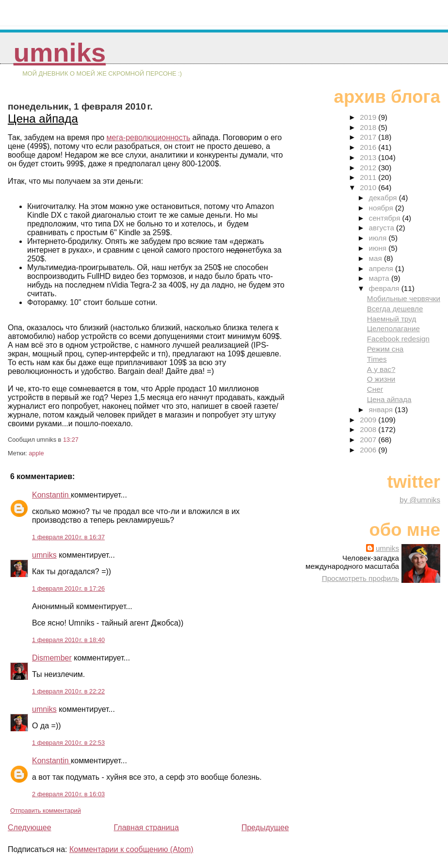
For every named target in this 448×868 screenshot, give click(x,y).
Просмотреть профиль (360, 578)
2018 (369, 127)
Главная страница (146, 828)
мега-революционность (149, 137)
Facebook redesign (398, 339)
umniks (60, 53)
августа (383, 228)
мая (376, 258)
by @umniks (420, 500)
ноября (382, 208)
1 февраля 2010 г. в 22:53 (68, 743)
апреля (382, 268)
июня (379, 248)
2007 (369, 440)
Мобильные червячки (404, 298)
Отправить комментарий (46, 811)
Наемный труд (392, 319)
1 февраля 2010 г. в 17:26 (68, 588)
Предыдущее (265, 828)
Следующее (30, 828)
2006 (369, 450)
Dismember (52, 658)
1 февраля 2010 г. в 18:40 (68, 640)
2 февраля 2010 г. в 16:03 (68, 794)
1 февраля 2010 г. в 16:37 (68, 537)
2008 (369, 429)
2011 (369, 177)
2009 (369, 420)
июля (379, 238)
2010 (369, 187)
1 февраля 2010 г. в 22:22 (68, 691)
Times (377, 359)
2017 (369, 137)
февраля (385, 288)
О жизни (381, 379)
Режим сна (385, 349)
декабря (384, 198)
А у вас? (381, 369)
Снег (375, 389)
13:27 (71, 440)
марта (380, 278)
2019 (369, 117)
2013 (369, 157)
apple (36, 453)
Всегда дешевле (395, 309)
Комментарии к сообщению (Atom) (131, 849)
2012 (369, 168)
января (382, 410)
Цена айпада (43, 119)
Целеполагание (393, 329)
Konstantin (51, 495)
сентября (386, 218)
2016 (369, 147)
